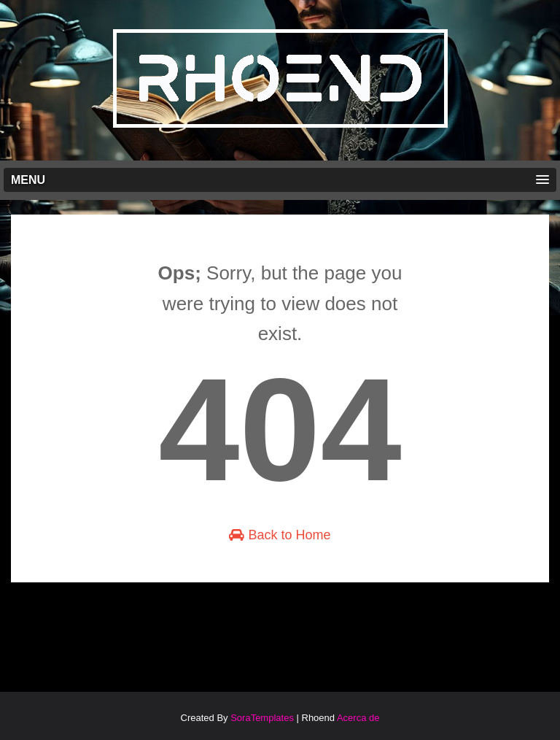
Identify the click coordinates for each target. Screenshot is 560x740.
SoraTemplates (262, 718)
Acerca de (358, 718)
